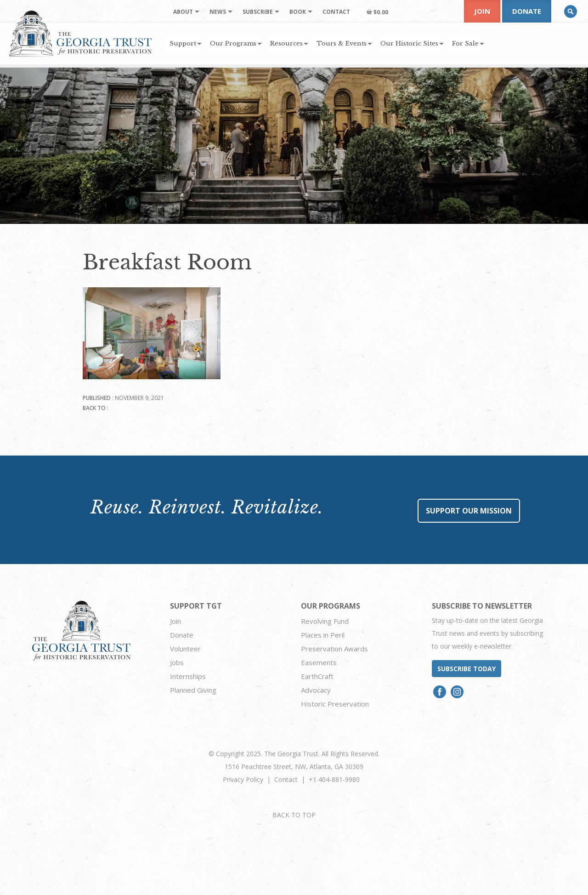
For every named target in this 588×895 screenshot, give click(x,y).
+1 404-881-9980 (334, 779)
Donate (527, 11)
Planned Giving (193, 690)
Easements (319, 662)
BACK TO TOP (294, 815)
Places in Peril (323, 635)
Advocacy (316, 690)
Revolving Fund (325, 621)
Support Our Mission (469, 511)
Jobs (177, 662)
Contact (286, 779)
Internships (188, 676)
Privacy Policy (243, 779)
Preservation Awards (334, 649)
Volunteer (185, 649)
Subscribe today (466, 669)
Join (482, 11)
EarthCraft (317, 676)
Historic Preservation (335, 704)
